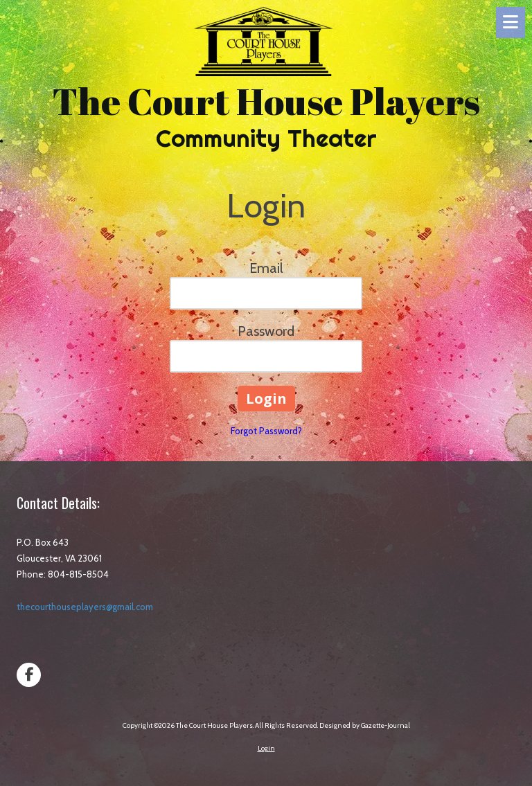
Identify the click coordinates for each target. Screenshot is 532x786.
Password (266, 331)
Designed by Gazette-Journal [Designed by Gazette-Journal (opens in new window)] (365, 725)
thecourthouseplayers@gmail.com (85, 607)
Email (266, 268)
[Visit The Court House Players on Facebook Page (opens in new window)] (29, 675)
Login (266, 748)
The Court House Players (266, 101)
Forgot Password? (266, 431)
